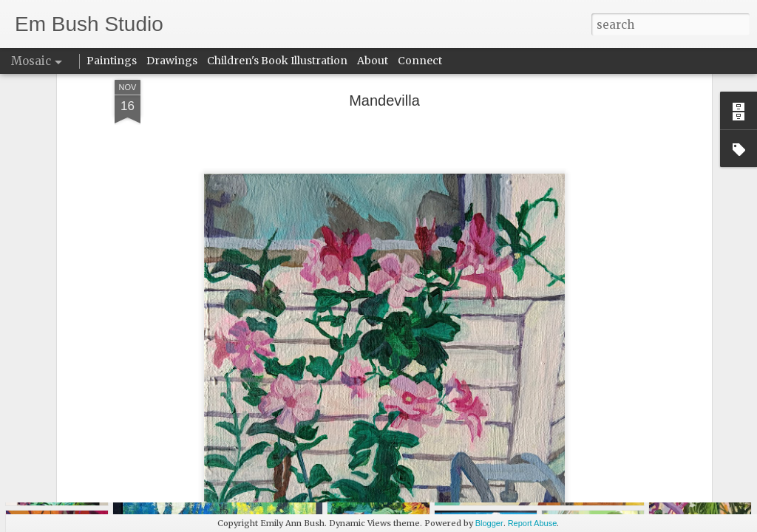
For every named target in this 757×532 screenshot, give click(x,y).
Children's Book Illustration (277, 61)
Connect (420, 61)
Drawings (172, 61)
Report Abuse (533, 523)
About (373, 61)
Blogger (489, 523)
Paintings (112, 61)
